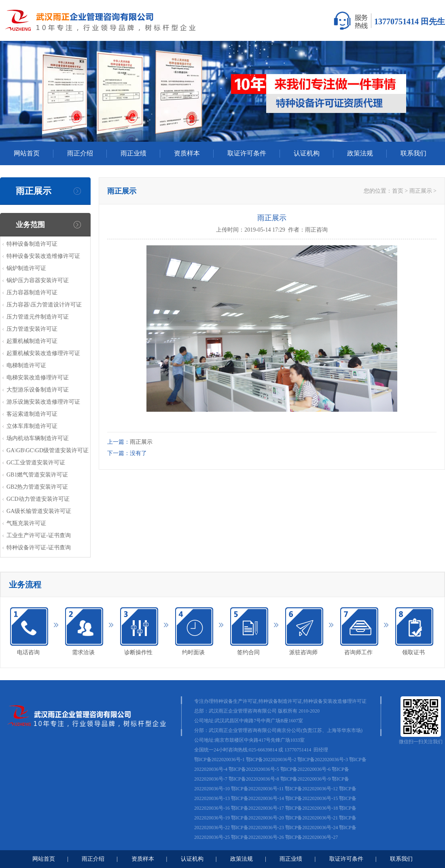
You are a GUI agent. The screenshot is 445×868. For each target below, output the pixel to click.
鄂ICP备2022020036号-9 (306, 779)
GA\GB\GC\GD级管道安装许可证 (48, 450)
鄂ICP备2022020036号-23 (257, 828)
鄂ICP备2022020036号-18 (312, 808)
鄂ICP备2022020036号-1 (219, 759)
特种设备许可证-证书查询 (39, 548)
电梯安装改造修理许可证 (38, 378)
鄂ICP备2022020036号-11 (257, 789)
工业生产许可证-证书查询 (39, 535)
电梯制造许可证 (26, 365)
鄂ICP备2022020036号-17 (257, 808)
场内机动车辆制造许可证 (38, 438)
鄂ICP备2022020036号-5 (254, 769)
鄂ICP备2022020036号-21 (312, 818)
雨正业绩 (133, 153)
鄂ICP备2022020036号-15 (312, 798)
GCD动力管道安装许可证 (38, 499)
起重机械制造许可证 (32, 341)
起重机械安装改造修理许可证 (43, 353)
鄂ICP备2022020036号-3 (323, 759)
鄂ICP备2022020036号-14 (257, 798)
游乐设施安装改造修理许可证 (43, 402)
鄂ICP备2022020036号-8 (254, 779)
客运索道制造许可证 (32, 414)
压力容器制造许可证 (32, 293)
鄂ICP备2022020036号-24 (312, 828)
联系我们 (413, 153)
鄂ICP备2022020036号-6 (306, 769)
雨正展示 (421, 191)
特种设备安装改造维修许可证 (43, 256)
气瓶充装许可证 (26, 523)
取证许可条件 (247, 153)
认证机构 (307, 153)
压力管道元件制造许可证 (38, 317)
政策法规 (360, 153)
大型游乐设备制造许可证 (38, 390)
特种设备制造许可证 (32, 244)
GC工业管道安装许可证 (36, 463)
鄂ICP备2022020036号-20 (257, 818)
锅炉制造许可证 (26, 268)
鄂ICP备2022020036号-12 (311, 789)
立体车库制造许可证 (32, 426)
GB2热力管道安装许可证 (37, 487)
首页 (398, 191)
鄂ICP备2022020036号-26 (257, 837)
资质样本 (187, 153)
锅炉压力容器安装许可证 (38, 280)
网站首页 (27, 153)
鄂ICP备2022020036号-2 (271, 759)
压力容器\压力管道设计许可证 (44, 305)
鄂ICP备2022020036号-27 (312, 837)
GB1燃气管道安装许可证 (37, 475)
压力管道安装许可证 (32, 329)
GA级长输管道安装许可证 (39, 511)
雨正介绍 (80, 153)
